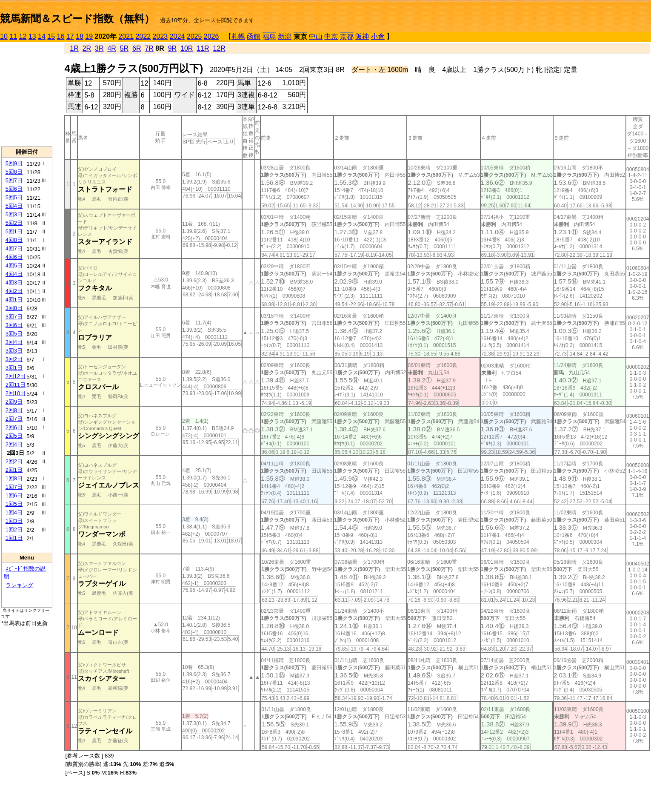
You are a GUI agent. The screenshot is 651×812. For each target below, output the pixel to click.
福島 (269, 37)
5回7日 (14, 180)
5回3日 (14, 214)
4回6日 (14, 257)
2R (87, 48)
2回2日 (14, 461)
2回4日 (14, 444)
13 (32, 36)
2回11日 (16, 385)
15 (51, 36)
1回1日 (14, 538)
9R (172, 48)
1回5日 (14, 504)
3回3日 (14, 351)
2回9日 (14, 402)
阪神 (362, 36)
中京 (331, 36)
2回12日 (16, 376)
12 (23, 36)
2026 (211, 36)
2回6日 (14, 427)
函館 (254, 36)
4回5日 (14, 265)
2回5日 (14, 436)
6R (137, 48)
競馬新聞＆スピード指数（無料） (77, 19)
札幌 (238, 36)
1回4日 (14, 512)
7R (149, 48)
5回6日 (14, 189)
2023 (160, 36)
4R (111, 48)
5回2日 (14, 223)
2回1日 (14, 470)
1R (74, 48)
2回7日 (14, 419)
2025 (194, 36)
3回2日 (14, 359)
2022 (143, 36)
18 (80, 36)
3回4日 (14, 342)
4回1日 (14, 300)
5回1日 (14, 231)
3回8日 (14, 308)
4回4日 (14, 274)
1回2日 (14, 529)
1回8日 (14, 478)
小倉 (378, 36)
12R (219, 48)
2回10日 (16, 393)
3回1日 (14, 368)
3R (99, 48)
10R (187, 48)
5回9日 (14, 163)
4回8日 (14, 240)
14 (42, 36)
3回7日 (14, 317)
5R (124, 48)
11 (13, 36)
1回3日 (14, 521)
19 (89, 36)
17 (70, 36)
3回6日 (14, 325)
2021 (126, 36)
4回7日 (14, 248)
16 (61, 36)
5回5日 (14, 197)
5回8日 (14, 172)
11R (203, 48)
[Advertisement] (27, 94)
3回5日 (14, 334)
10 (4, 36)
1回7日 (14, 487)
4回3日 (14, 283)
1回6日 (14, 495)
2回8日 (14, 410)
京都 (347, 37)
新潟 (285, 36)
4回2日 (14, 291)
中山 (316, 36)
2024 (177, 36)
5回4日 (14, 206)
